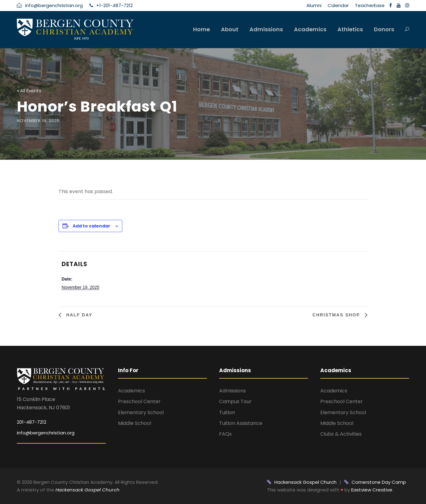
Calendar (338, 5)
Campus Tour (235, 401)
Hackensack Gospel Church (87, 490)
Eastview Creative (372, 490)
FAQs (225, 434)
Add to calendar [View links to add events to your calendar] (91, 226)
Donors (384, 29)
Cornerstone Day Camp (375, 482)
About (230, 29)
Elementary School (141, 412)
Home (202, 29)
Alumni (314, 5)
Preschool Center (139, 401)
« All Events (29, 91)
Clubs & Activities (341, 434)
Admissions (266, 29)
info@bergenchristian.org (46, 433)
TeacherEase (370, 5)
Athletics (350, 29)
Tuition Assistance (241, 423)
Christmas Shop (337, 315)
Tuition (227, 412)
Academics (310, 29)
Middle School (135, 423)
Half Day (78, 315)
